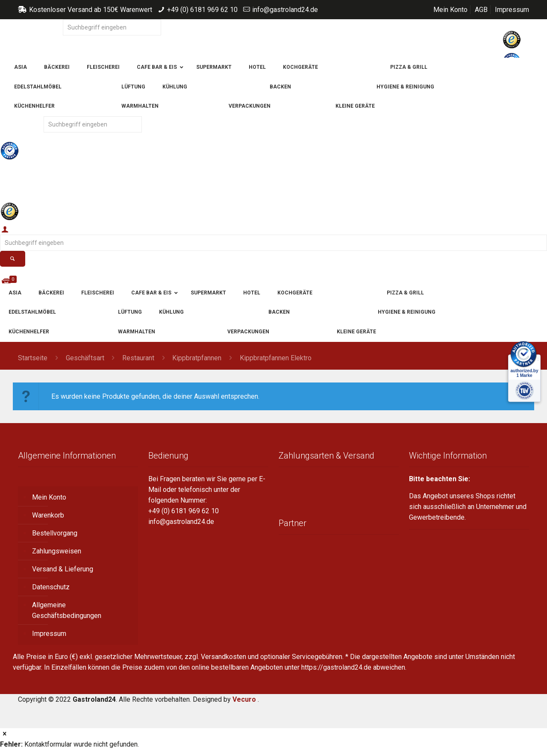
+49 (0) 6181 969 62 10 (202, 10)
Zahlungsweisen (57, 551)
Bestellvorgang (55, 533)
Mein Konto (450, 10)
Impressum (512, 10)
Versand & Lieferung (63, 569)
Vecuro (244, 699)
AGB (481, 10)
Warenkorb (48, 515)
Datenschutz (51, 587)
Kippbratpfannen (197, 358)
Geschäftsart (85, 358)
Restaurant (138, 358)
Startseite (33, 358)
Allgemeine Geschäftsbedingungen (67, 610)
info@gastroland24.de (285, 10)
